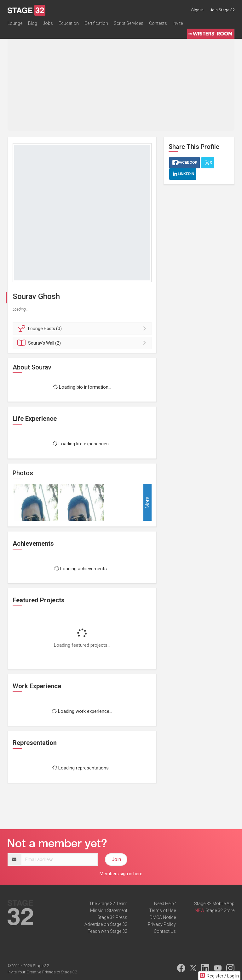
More (147, 502)
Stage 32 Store (220, 910)
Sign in (197, 10)
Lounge (15, 23)
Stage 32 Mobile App (214, 904)
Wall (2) (83, 343)
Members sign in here (121, 874)
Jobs (48, 23)
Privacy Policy (162, 924)
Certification (96, 23)
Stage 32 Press (112, 917)
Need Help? (165, 904)
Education (69, 23)
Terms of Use (162, 910)
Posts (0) (83, 329)
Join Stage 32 (222, 10)
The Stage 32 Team (108, 904)
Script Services (129, 23)
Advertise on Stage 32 (106, 924)
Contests (158, 23)
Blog (33, 23)
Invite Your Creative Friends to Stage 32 (42, 972)
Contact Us (165, 931)
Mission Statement (109, 910)
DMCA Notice (163, 917)
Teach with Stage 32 (107, 931)
